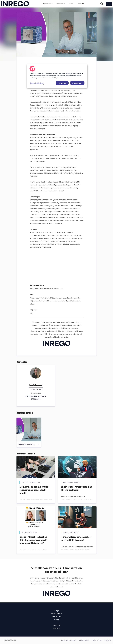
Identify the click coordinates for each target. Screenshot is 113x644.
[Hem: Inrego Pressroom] (15, 4)
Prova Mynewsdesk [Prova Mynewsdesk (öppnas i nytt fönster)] (68, 640)
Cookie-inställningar (37, 83)
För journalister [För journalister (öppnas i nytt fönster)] (84, 640)
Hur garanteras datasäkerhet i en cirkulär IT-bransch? (76, 538)
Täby (31, 313)
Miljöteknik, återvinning (38, 301)
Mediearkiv (61, 4)
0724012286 (36, 399)
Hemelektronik (67, 298)
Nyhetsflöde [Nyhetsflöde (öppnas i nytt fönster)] (97, 640)
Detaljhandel (57, 298)
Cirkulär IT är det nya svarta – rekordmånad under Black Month (35, 490)
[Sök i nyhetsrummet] (102, 4)
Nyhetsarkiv (48, 4)
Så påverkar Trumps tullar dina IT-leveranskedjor (76, 488)
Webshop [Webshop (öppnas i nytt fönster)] (56, 628)
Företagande (34, 298)
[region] (57, 76)
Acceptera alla (77, 83)
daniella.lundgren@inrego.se (36, 396)
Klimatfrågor (51, 301)
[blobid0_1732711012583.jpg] (29, 429)
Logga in (108, 640)
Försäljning (77, 298)
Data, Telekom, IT (45, 298)
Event (71, 4)
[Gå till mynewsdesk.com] (10, 640)
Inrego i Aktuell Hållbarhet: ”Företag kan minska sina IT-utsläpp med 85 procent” (34, 540)
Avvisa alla (62, 83)
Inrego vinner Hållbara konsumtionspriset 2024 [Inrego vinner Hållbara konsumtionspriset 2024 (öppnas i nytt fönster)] (47, 289)
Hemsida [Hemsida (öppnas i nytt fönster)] (57, 625)
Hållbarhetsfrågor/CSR (65, 301)
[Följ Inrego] (109, 4)
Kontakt (81, 4)
